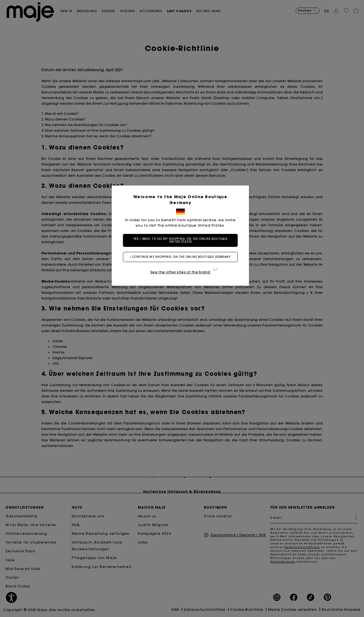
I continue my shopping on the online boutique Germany (182, 257)
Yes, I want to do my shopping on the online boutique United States (182, 240)
